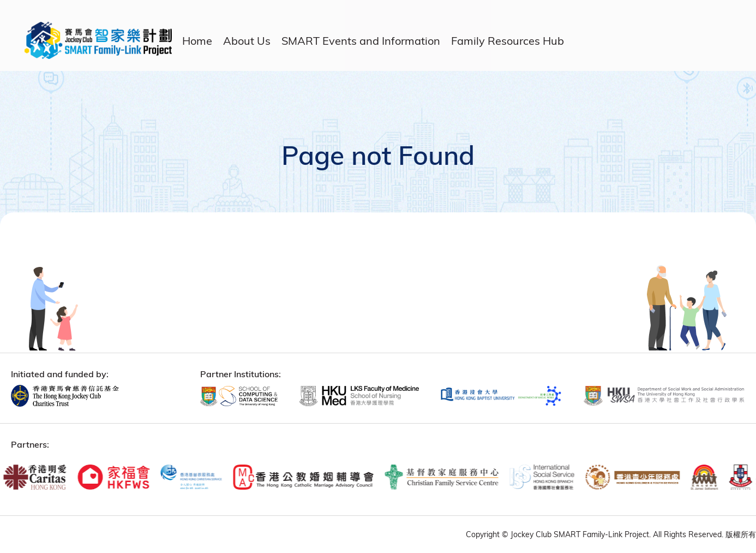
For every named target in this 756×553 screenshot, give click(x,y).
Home (197, 41)
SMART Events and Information (361, 41)
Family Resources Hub (508, 41)
